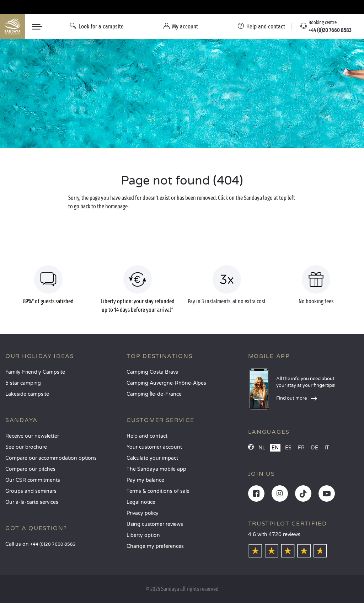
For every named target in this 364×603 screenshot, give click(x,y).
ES (288, 448)
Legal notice (141, 502)
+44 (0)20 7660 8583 (53, 545)
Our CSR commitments (33, 480)
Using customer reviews (155, 524)
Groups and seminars (31, 491)
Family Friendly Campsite (35, 372)
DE (315, 448)
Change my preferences (155, 546)
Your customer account (154, 447)
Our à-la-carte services (32, 502)
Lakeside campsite (27, 394)
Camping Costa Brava (152, 372)
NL (262, 448)
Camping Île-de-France (154, 394)
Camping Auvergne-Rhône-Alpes (166, 383)
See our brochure (26, 447)
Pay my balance (145, 480)
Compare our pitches (30, 469)
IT (327, 448)
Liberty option (143, 535)
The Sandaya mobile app (156, 469)
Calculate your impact (152, 458)
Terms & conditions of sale (158, 491)
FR (301, 448)
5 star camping (23, 383)
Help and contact (147, 436)
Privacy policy (143, 513)
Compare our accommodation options (51, 458)
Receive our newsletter (32, 436)
